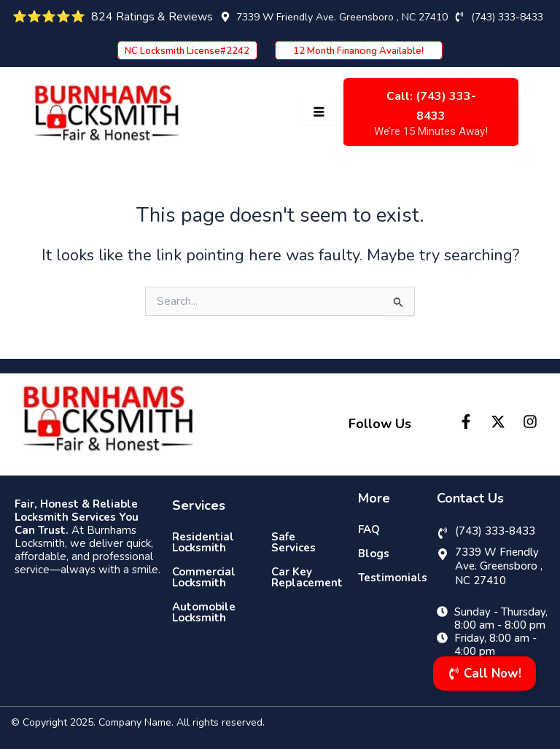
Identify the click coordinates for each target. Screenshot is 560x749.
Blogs (374, 554)
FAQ (369, 529)
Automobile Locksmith (204, 612)
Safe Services (293, 542)
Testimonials (389, 578)
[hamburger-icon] (319, 113)
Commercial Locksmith (204, 577)
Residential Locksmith (203, 542)
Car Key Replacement (304, 577)
